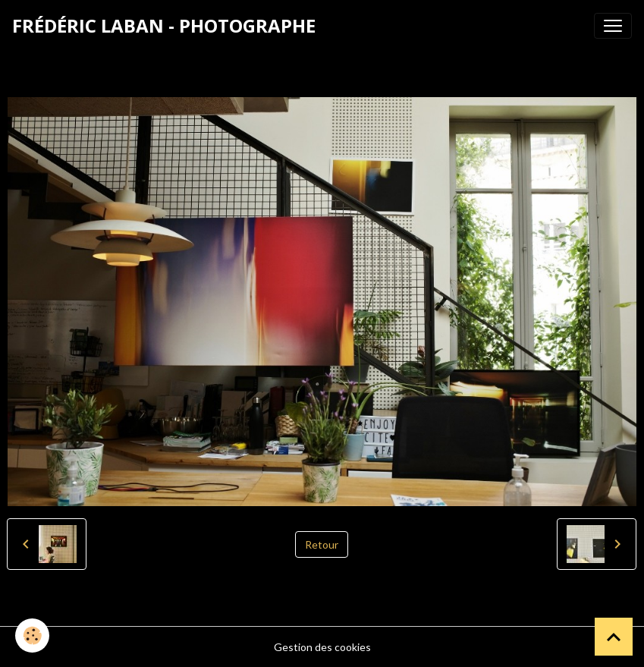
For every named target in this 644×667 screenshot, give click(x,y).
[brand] (164, 26)
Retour (322, 544)
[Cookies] (32, 636)
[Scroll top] (614, 637)
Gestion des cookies (322, 647)
